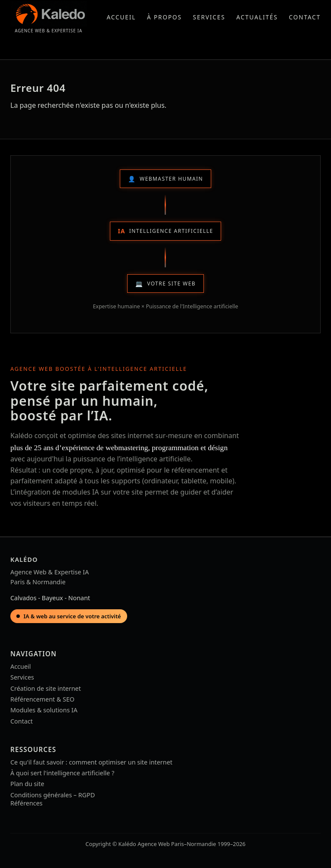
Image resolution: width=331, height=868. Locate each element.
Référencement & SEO (42, 699)
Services (209, 17)
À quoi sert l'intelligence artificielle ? (62, 773)
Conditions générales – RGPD (53, 795)
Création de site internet (46, 688)
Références (27, 803)
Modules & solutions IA (44, 710)
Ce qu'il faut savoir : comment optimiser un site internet (91, 762)
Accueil (121, 17)
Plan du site (27, 784)
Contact (305, 17)
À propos (164, 17)
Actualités (257, 17)
